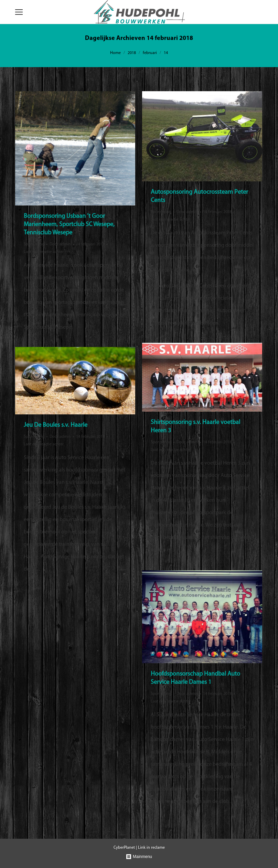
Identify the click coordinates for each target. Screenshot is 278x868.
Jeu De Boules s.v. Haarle (56, 425)
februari (150, 53)
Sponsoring (34, 244)
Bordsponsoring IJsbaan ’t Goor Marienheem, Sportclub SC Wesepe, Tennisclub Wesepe (69, 225)
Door (60, 244)
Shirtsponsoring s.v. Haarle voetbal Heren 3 (195, 427)
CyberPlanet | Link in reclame (139, 848)
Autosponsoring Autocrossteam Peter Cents (199, 196)
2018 (132, 53)
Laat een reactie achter (44, 252)
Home (115, 53)
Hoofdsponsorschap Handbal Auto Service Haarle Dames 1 (195, 678)
